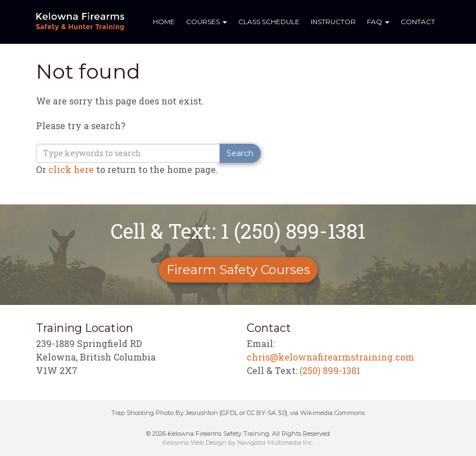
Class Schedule (269, 22)
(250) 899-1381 (330, 370)
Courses (207, 22)
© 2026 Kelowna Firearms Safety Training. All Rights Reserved (238, 434)
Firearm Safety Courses (238, 270)
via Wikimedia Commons (327, 413)
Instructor (333, 22)
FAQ (378, 22)
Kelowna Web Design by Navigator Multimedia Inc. (238, 443)
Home (164, 22)
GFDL (230, 413)
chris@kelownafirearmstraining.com (330, 357)
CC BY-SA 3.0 (266, 413)
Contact (418, 22)
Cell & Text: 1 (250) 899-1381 (238, 231)
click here (71, 169)
